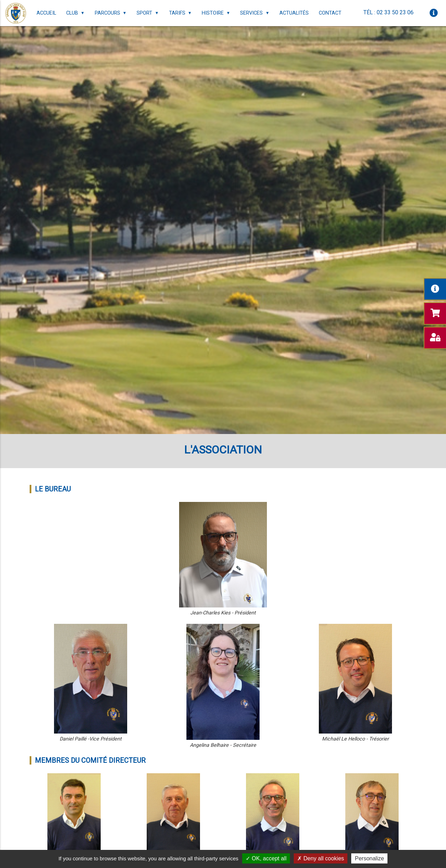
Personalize (369, 858)
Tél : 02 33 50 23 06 (389, 12)
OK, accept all (266, 858)
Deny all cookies (321, 858)
